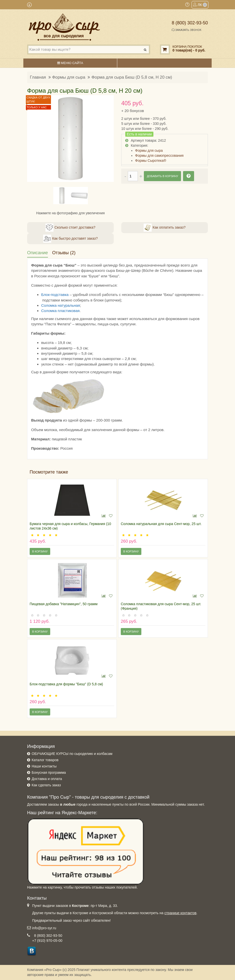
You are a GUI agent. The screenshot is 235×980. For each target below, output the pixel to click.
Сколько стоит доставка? (70, 228)
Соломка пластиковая (60, 311)
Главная (38, 77)
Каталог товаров (45, 760)
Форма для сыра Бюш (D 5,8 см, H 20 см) (132, 77)
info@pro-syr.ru (44, 928)
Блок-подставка (55, 295)
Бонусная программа (49, 772)
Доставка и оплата (47, 779)
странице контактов (181, 913)
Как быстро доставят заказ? (70, 239)
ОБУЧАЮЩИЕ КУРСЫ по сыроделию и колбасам (72, 754)
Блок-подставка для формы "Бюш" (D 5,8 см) (66, 684)
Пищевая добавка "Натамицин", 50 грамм (64, 604)
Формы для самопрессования (159, 156)
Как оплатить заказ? (165, 228)
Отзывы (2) (64, 253)
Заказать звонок (187, 30)
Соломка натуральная (61, 305)
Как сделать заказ (46, 785)
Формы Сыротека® (151, 161)
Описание (38, 253)
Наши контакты (44, 766)
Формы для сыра (69, 77)
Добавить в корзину (162, 176)
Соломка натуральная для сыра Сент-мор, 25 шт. (161, 524)
